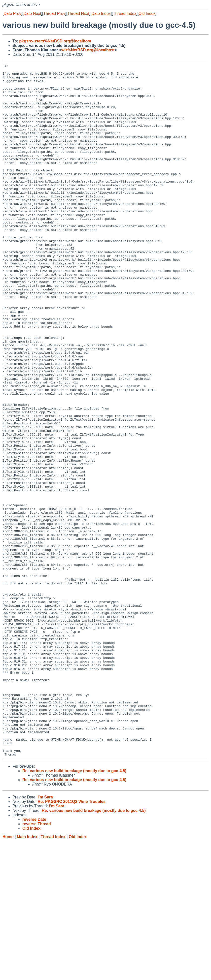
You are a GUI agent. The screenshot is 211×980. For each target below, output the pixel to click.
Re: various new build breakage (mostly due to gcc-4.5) (74, 909)
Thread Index (125, 14)
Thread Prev (54, 14)
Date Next (32, 14)
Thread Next (78, 14)
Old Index (147, 14)
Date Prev (12, 14)
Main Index (27, 975)
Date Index (101, 14)
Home (8, 975)
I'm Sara (45, 935)
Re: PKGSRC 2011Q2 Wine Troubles (71, 940)
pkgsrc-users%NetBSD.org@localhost (55, 41)
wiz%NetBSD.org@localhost (88, 50)
